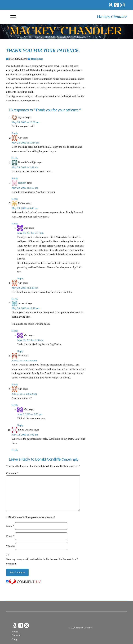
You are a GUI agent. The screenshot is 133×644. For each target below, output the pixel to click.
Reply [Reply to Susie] (15, 384)
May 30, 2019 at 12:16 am (25, 308)
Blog (14, 639)
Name (10, 526)
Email (10, 536)
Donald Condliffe (48, 459)
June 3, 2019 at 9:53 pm (30, 414)
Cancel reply (70, 459)
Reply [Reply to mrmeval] (15, 331)
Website (10, 546)
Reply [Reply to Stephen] (15, 199)
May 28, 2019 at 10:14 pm (26, 143)
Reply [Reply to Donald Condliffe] (15, 178)
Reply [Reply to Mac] (20, 279)
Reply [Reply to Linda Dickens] (15, 450)
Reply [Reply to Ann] (15, 158)
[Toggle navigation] (13, 17)
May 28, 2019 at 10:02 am (25, 122)
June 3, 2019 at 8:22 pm (24, 394)
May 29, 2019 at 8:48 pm (25, 288)
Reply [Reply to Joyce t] (15, 133)
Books (15, 632)
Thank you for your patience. (43, 51)
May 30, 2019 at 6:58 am (30, 340)
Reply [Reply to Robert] (15, 224)
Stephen (22, 183)
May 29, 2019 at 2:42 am (25, 167)
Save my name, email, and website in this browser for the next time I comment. (42, 561)
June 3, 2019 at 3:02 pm (24, 360)
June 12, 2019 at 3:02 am (25, 435)
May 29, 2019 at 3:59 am (25, 188)
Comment (12, 473)
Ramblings (37, 59)
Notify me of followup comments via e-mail (32, 517)
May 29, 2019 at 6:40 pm (25, 208)
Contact (16, 635)
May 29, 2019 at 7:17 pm (30, 233)
